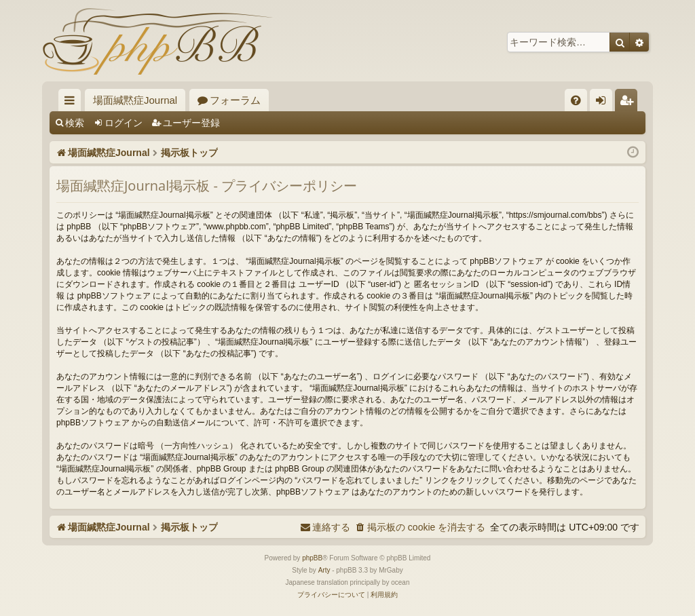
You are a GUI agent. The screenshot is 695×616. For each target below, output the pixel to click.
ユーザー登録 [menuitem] (630, 103)
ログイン (124, 123)
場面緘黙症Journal (135, 100)
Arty (324, 570)
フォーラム (235, 100)
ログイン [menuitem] (604, 103)
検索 (75, 123)
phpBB (312, 558)
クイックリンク (72, 103)
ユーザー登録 (191, 123)
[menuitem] (576, 100)
